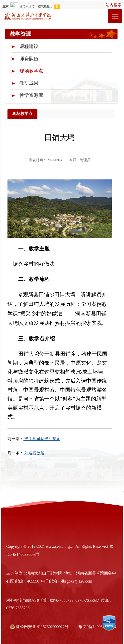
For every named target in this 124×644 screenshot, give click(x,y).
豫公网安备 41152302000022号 (40, 625)
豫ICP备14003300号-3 (97, 625)
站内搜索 (114, 5)
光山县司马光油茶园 (42, 439)
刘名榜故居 (34, 453)
